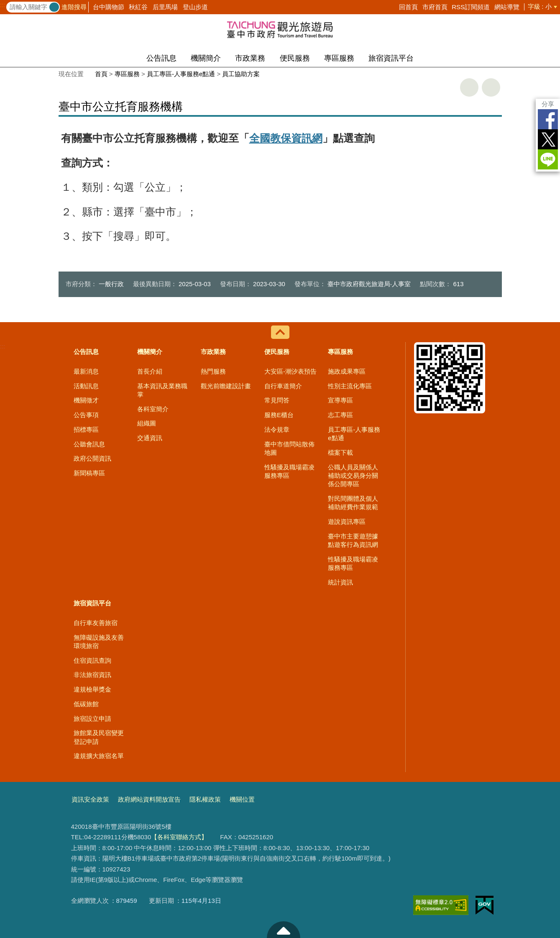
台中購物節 (109, 7)
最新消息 (86, 371)
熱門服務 (213, 371)
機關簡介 (206, 58)
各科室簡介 (153, 409)
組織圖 (147, 423)
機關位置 (242, 799)
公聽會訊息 (89, 444)
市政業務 (250, 58)
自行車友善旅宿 (96, 623)
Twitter (548, 139)
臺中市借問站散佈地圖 (289, 448)
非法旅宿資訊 (92, 675)
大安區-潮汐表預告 (290, 371)
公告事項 (86, 415)
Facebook (548, 119)
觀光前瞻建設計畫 (226, 386)
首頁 (101, 74)
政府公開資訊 (92, 458)
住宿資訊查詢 (92, 660)
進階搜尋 (74, 7)
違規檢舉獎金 (92, 689)
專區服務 (339, 58)
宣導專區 (340, 400)
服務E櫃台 (279, 415)
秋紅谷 (138, 7)
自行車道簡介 (283, 386)
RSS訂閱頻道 (471, 7)
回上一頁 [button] (491, 87)
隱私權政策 (205, 799)
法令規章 (277, 429)
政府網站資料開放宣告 (149, 799)
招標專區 (86, 429)
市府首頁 (435, 7)
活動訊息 (86, 386)
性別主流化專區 (350, 386)
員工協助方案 (241, 74)
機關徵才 (86, 400)
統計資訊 (340, 582)
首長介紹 (150, 371)
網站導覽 (507, 7)
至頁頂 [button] (284, 930)
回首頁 (408, 7)
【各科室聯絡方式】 (179, 837)
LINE (548, 159)
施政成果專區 (347, 371)
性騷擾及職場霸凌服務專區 (289, 471)
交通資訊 (150, 438)
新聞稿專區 (89, 473)
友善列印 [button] (469, 87)
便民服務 (295, 58)
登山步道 (195, 7)
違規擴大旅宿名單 (99, 756)
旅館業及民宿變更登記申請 (99, 737)
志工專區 (340, 415)
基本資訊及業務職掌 (162, 390)
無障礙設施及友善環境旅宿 (99, 642)
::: (3, 5)
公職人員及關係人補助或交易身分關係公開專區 (353, 476)
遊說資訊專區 (347, 522)
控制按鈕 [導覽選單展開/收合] (280, 332)
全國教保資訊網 (286, 138)
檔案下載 (340, 452)
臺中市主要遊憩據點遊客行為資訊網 (353, 540)
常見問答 (277, 400)
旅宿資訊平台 (391, 58)
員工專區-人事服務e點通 (181, 74)
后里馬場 (165, 7)
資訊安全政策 (90, 799)
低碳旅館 (86, 704)
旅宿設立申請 (92, 719)
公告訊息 (161, 58)
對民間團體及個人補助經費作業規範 (353, 503)
